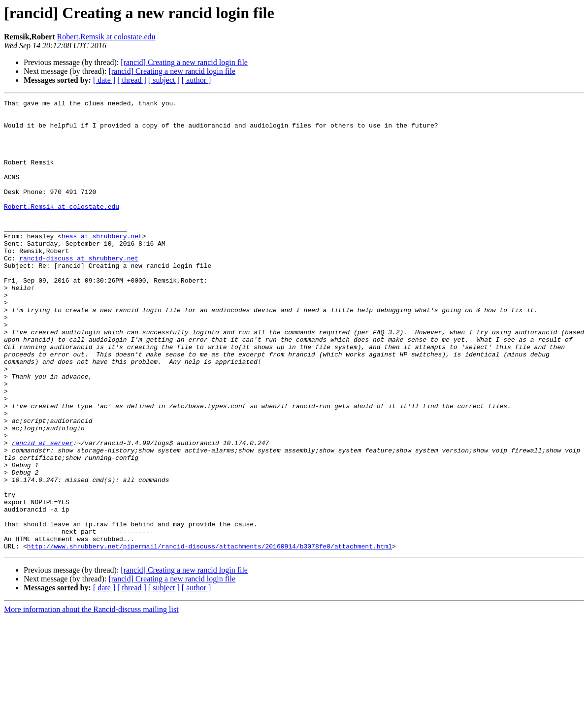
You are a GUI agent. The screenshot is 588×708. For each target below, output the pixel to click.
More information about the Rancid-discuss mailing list (91, 699)
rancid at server (43, 512)
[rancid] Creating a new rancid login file (184, 62)
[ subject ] (164, 80)
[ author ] (196, 80)
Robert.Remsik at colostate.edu (106, 37)
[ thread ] (132, 80)
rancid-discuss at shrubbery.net (79, 290)
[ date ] (104, 80)
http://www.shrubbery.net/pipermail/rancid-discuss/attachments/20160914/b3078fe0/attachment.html (210, 636)
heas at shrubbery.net (102, 264)
